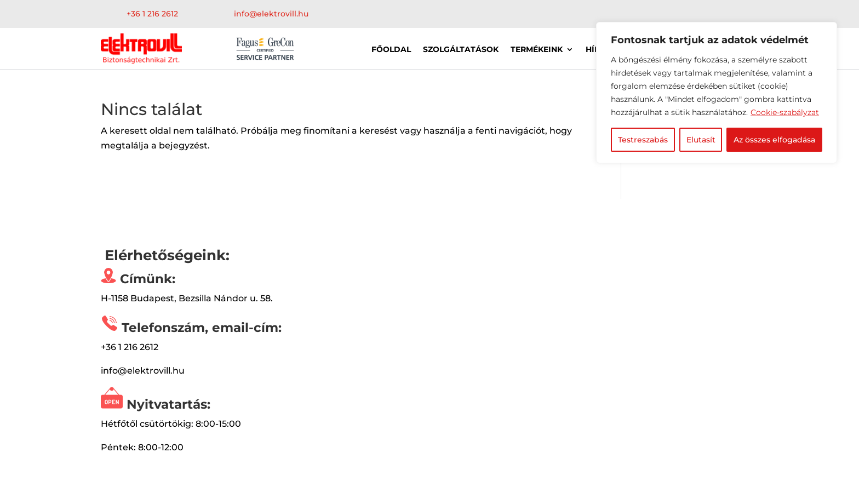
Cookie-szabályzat (785, 112)
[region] (717, 93)
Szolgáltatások (461, 50)
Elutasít (701, 140)
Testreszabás (643, 140)
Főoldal (391, 50)
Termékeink (537, 50)
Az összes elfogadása (774, 140)
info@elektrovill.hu (271, 14)
